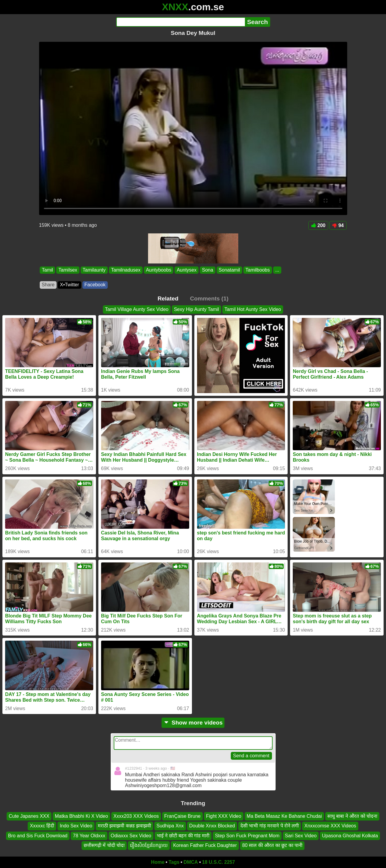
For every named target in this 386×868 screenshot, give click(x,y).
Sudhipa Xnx (170, 826)
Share (48, 285)
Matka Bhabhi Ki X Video (81, 816)
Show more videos (193, 723)
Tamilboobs (257, 270)
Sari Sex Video (301, 836)
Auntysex (187, 270)
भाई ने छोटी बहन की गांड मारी (183, 836)
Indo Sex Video (76, 826)
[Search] (181, 22)
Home (158, 862)
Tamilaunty (94, 270)
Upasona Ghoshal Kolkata (350, 836)
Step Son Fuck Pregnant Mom (247, 836)
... (277, 270)
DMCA (191, 862)
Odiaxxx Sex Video (131, 836)
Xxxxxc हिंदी (42, 826)
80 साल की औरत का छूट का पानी (272, 845)
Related (168, 299)
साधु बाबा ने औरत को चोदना (352, 816)
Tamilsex (68, 270)
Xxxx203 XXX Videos (136, 816)
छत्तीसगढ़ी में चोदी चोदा (104, 845)
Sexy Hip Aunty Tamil (196, 309)
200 (318, 225)
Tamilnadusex (126, 270)
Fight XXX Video (224, 816)
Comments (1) (209, 299)
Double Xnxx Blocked (212, 826)
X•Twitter (69, 285)
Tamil (47, 270)
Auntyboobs (158, 270)
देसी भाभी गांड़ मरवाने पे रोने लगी (270, 826)
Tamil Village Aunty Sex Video (137, 309)
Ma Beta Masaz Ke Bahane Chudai (284, 816)
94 (338, 225)
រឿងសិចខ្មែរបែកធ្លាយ (149, 845)
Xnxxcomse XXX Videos (330, 826)
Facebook (95, 285)
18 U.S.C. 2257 (219, 862)
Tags (174, 862)
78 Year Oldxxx (89, 836)
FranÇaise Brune (182, 816)
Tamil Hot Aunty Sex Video (253, 309)
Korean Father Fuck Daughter (205, 845)
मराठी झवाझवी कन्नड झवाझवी (124, 826)
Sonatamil (229, 270)
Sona (207, 270)
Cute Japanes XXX (29, 816)
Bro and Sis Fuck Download (38, 836)
